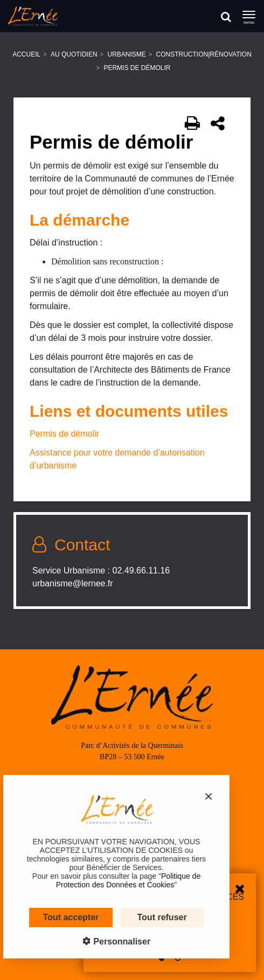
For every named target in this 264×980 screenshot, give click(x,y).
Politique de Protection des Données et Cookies (120, 880)
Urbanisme (126, 54)
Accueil (26, 54)
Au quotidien (74, 54)
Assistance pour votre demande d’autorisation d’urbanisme (117, 459)
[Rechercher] (226, 16)
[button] (162, 958)
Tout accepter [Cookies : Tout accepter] (62, 917)
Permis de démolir (64, 434)
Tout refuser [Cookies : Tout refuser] (154, 917)
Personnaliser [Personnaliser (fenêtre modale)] (112, 941)
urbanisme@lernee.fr (73, 583)
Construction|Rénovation (204, 54)
